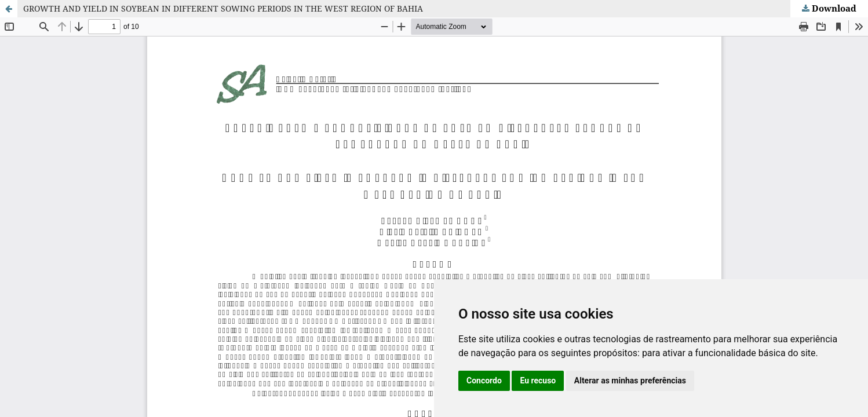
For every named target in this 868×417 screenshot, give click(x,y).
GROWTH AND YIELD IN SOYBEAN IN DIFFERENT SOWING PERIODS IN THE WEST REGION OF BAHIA (223, 8)
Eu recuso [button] (538, 381)
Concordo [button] (484, 381)
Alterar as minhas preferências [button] (630, 381)
